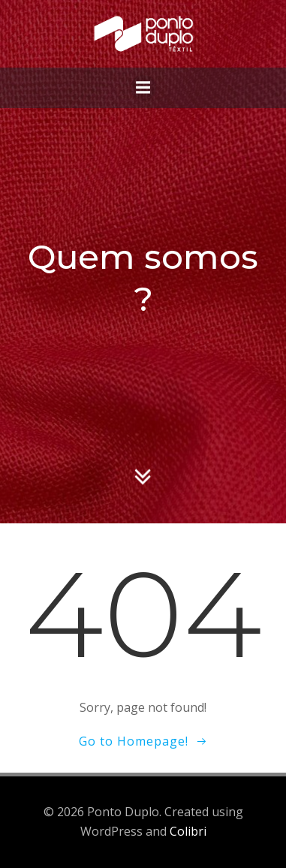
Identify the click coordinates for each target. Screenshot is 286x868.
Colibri (188, 831)
